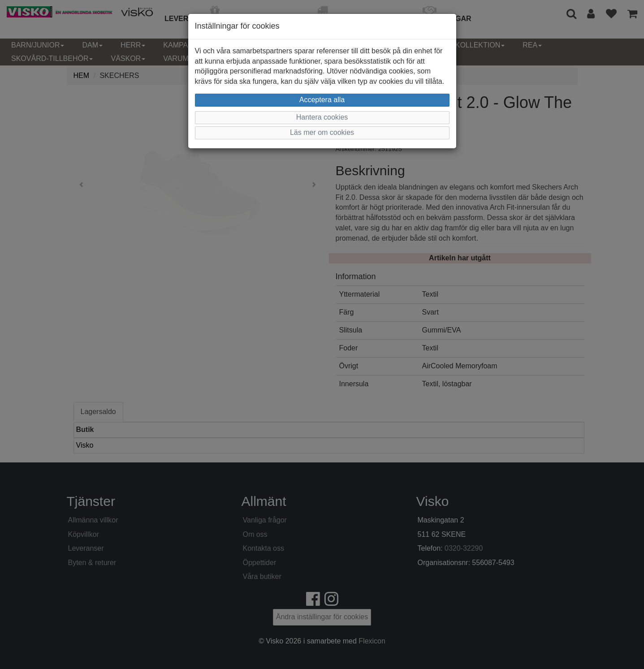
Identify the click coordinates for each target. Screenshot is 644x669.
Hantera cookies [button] (322, 117)
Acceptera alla (322, 100)
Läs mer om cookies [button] (322, 132)
